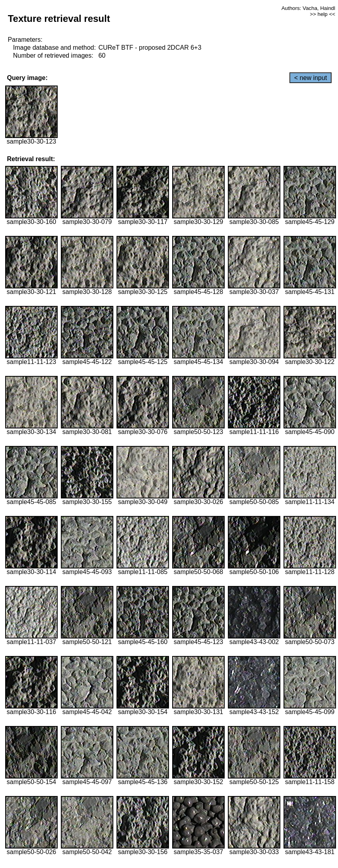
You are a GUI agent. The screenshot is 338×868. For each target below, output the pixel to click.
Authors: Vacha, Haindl (308, 8)
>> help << (322, 14)
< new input (311, 78)
